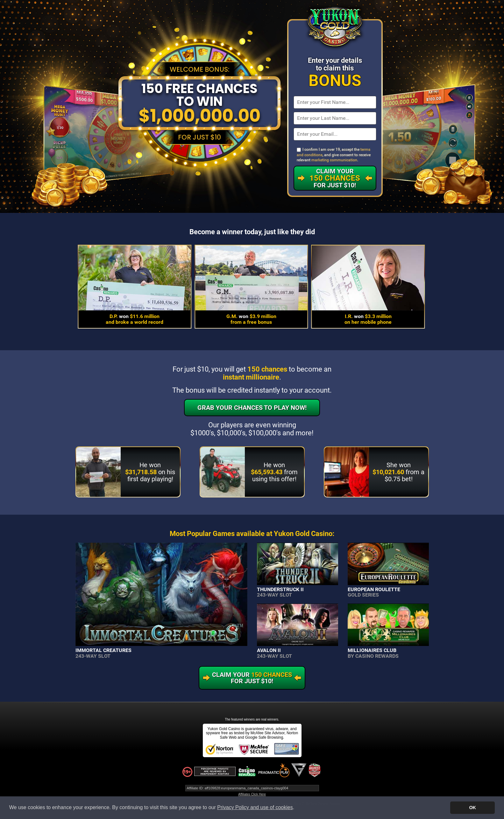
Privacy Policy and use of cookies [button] (255, 807)
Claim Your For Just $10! (335, 178)
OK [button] (472, 808)
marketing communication (334, 160)
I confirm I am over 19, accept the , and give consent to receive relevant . (334, 155)
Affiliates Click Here (252, 794)
